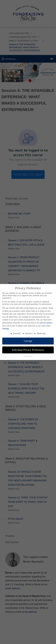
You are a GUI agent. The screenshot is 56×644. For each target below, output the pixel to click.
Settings (6, 329)
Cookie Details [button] (28, 356)
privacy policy (46, 323)
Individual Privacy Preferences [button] (28, 350)
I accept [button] (28, 341)
